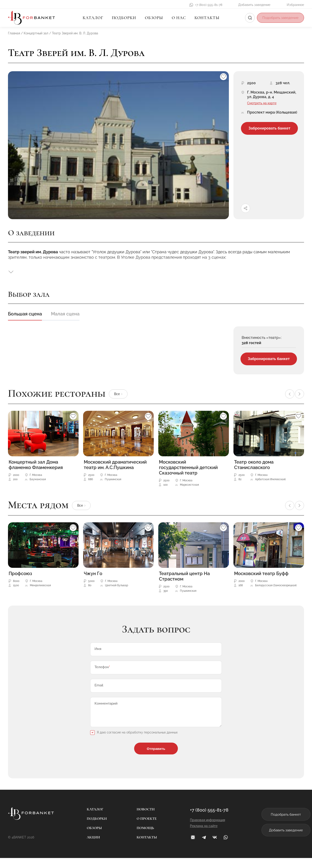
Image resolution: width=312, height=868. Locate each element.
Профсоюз (20, 574)
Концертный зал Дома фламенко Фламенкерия (36, 466)
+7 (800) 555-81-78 (209, 5)
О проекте (143, 829)
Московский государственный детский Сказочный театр (188, 468)
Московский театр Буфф (261, 574)
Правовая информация (199, 830)
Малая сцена (65, 314)
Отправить (156, 758)
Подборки (123, 18)
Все (117, 395)
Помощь (141, 838)
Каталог (92, 18)
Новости (142, 819)
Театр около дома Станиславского (254, 466)
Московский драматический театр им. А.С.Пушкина (115, 466)
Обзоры (153, 18)
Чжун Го (93, 574)
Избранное (295, 5)
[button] (290, 395)
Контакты (206, 18)
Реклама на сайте (196, 836)
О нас (178, 18)
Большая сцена (25, 314)
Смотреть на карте (262, 103)
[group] (118, 145)
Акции (89, 847)
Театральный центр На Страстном (184, 577)
